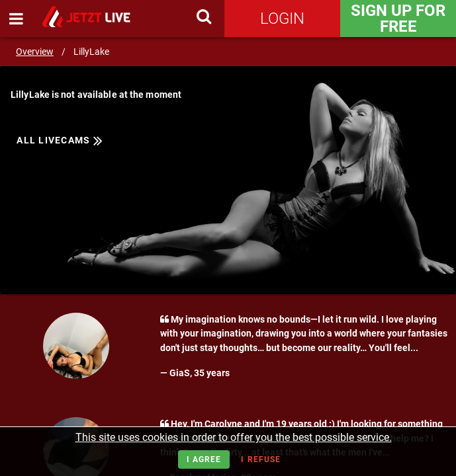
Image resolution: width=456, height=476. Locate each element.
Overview (35, 52)
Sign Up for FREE (398, 19)
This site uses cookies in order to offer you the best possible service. (234, 437)
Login (282, 19)
